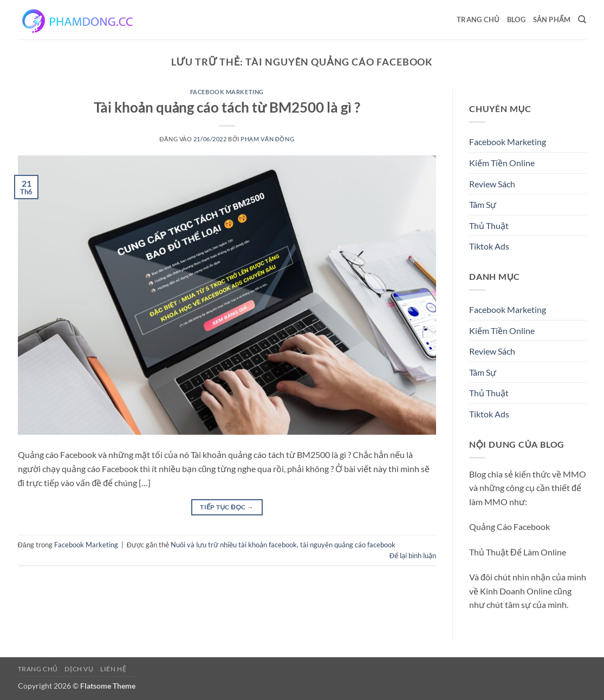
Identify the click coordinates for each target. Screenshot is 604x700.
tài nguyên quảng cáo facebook (348, 545)
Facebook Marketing (227, 92)
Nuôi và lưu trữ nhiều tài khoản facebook (234, 545)
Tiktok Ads (489, 246)
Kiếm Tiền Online (502, 163)
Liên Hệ (113, 669)
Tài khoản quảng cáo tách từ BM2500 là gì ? (227, 107)
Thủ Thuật (489, 225)
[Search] (582, 19)
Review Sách (492, 184)
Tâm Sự (483, 204)
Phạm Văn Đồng (267, 139)
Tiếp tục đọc (227, 507)
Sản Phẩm (552, 19)
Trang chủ (478, 19)
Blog (516, 19)
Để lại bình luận (413, 555)
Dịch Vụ (79, 669)
